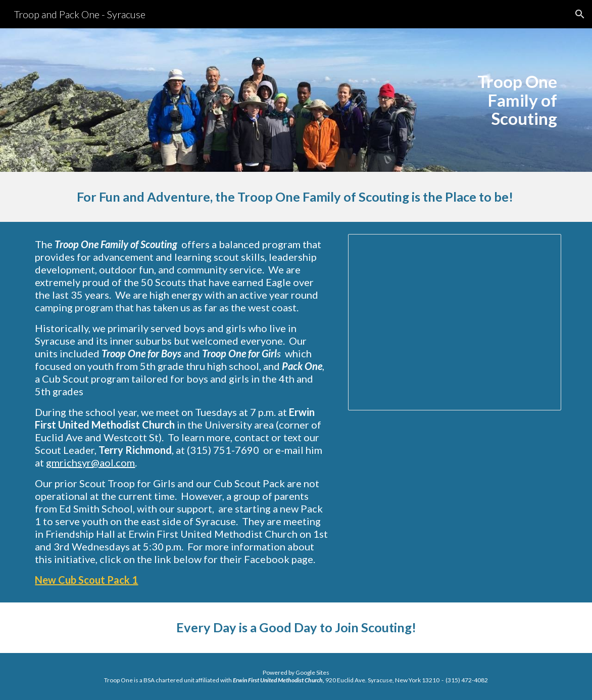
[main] (500, 100)
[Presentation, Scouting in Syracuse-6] (454, 322)
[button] (580, 14)
